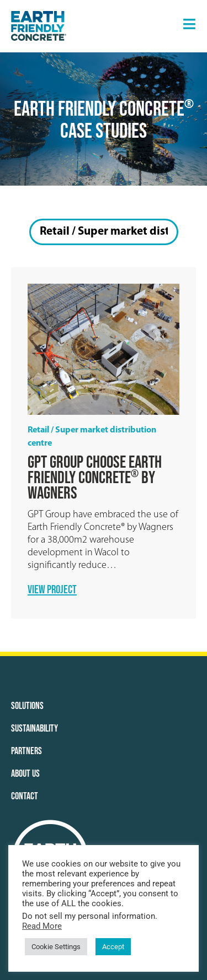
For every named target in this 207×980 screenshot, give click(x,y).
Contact (25, 796)
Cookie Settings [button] (56, 947)
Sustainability (34, 729)
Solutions (27, 706)
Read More (42, 926)
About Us (25, 774)
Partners (26, 751)
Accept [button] (113, 947)
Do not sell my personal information (89, 916)
